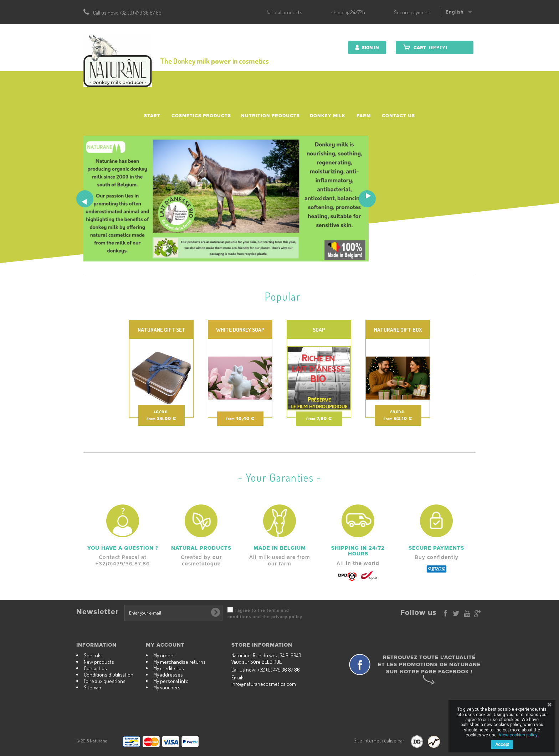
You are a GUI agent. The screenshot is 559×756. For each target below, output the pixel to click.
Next (367, 199)
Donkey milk (328, 116)
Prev (85, 199)
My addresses (168, 675)
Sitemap (93, 687)
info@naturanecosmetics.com (264, 684)
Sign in (370, 48)
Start (152, 116)
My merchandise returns (180, 662)
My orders (164, 655)
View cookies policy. (519, 735)
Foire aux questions (105, 681)
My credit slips (169, 668)
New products (99, 662)
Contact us (398, 116)
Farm (364, 116)
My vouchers (167, 687)
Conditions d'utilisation (109, 675)
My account (165, 645)
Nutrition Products (270, 116)
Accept (502, 745)
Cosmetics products (201, 116)
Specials (93, 655)
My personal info (171, 681)
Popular (283, 296)
